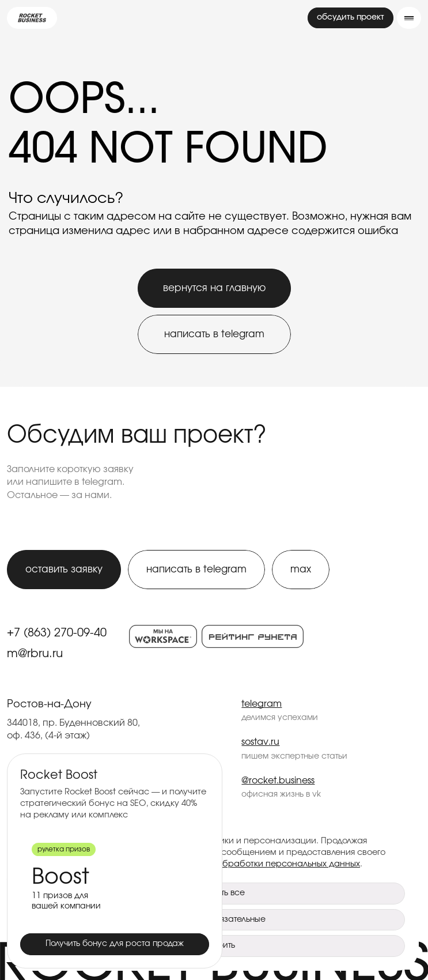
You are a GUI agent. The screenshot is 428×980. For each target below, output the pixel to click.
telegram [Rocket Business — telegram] (262, 704)
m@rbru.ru (35, 654)
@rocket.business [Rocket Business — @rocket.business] (278, 781)
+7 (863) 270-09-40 (57, 633)
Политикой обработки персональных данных (266, 864)
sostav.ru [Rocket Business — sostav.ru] (260, 742)
